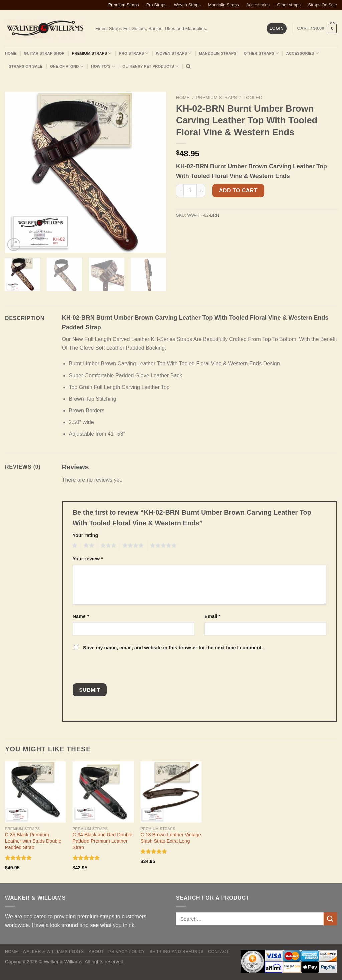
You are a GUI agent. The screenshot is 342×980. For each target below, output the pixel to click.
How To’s (103, 67)
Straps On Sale (322, 5)
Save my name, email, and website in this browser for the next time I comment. (173, 648)
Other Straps (262, 53)
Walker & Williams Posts (53, 952)
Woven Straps (187, 5)
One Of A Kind (67, 67)
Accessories (258, 5)
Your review (88, 559)
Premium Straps (124, 5)
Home (11, 53)
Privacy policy (126, 952)
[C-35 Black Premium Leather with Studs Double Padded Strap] (36, 792)
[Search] (188, 66)
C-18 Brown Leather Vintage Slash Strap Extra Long (170, 838)
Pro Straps (156, 5)
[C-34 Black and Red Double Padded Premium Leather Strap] (103, 792)
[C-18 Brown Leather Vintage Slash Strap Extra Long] (171, 792)
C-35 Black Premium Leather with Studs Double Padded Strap (33, 841)
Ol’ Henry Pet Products (150, 67)
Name (81, 616)
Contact (219, 952)
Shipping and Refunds (177, 952)
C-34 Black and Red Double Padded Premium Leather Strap (103, 841)
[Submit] (330, 919)
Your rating (85, 535)
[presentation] (118, 669)
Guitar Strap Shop (44, 53)
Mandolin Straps (223, 5)
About (96, 952)
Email (212, 616)
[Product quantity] (190, 191)
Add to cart (238, 191)
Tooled (253, 97)
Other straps (289, 5)
